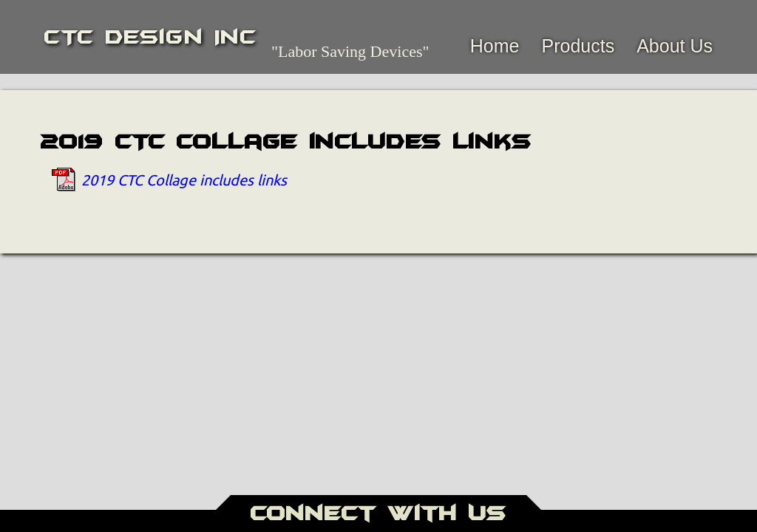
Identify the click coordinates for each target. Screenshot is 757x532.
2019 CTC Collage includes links (184, 179)
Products (578, 46)
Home (495, 46)
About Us (675, 46)
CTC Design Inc (150, 37)
